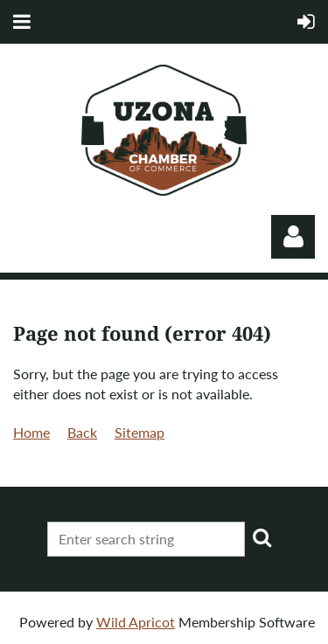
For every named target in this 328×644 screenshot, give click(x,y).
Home (31, 432)
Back (82, 432)
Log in (293, 237)
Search (262, 537)
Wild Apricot (136, 622)
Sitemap (140, 432)
